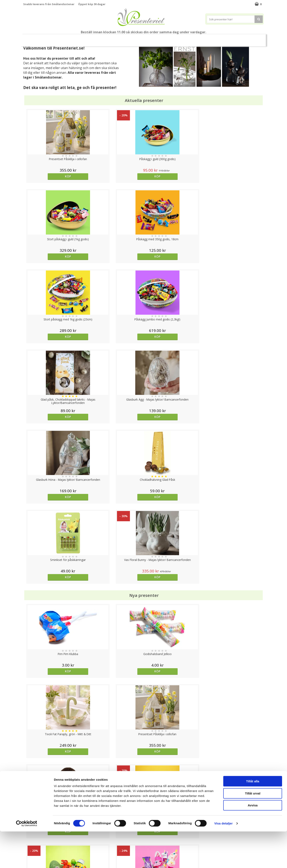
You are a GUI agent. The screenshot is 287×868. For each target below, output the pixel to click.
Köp (53, 176)
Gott (196, 39)
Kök (164, 39)
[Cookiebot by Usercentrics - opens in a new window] (27, 860)
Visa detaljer (223, 860)
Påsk (82, 39)
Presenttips (128, 39)
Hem (148, 39)
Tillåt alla (253, 818)
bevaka (173, 605)
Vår (68, 39)
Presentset (103, 39)
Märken (214, 39)
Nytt (57, 39)
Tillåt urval (253, 830)
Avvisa (253, 842)
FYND (229, 39)
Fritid (180, 39)
